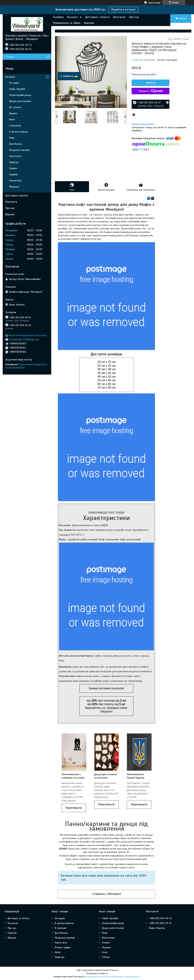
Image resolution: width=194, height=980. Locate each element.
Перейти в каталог (123, 10)
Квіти (12, 119)
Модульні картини (19, 150)
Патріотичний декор (20, 95)
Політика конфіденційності (127, 977)
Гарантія (12, 933)
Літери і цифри (62, 947)
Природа (14, 162)
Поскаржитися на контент (99, 977)
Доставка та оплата (19, 918)
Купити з (151, 91)
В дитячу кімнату (19, 132)
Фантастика (15, 181)
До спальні (15, 107)
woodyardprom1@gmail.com (24, 339)
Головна (58, 17)
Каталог (73, 17)
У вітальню (15, 126)
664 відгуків (155, 3)
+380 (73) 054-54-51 (160, 923)
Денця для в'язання (20, 101)
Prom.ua (114, 970)
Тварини (13, 174)
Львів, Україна (157, 928)
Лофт (12, 138)
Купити (151, 83)
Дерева (13, 113)
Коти (105, 952)
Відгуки (89, 23)
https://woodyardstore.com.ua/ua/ (28, 335)
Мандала (14, 187)
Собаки (106, 957)
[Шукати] (48, 57)
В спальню (61, 928)
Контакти (119, 17)
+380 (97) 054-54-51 (160, 918)
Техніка (13, 168)
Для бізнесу (16, 144)
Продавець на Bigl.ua (97, 973)
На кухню (14, 83)
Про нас (134, 17)
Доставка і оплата (97, 17)
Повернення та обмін (67, 23)
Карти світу (15, 156)
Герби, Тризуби (17, 89)
